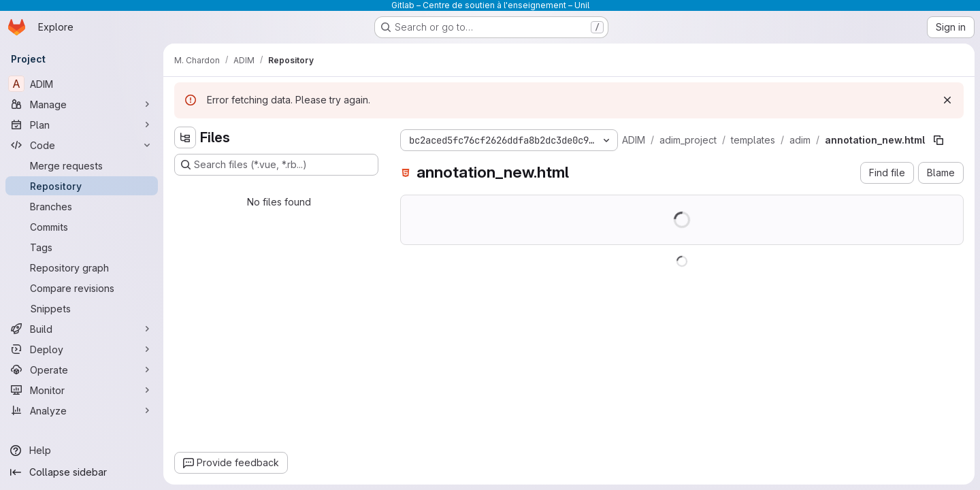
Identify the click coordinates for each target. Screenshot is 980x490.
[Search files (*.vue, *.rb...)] (276, 165)
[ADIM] (82, 84)
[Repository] (82, 186)
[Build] (82, 329)
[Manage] (82, 104)
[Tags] (82, 247)
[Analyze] (82, 410)
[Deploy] (82, 349)
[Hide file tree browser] (185, 137)
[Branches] (82, 206)
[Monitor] (82, 390)
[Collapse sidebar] (82, 472)
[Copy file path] (938, 140)
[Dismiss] (947, 100)
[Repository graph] (82, 267)
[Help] (82, 451)
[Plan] (82, 125)
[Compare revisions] (82, 288)
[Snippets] (82, 308)
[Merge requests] (82, 165)
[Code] (82, 145)
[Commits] (82, 227)
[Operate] (82, 370)
